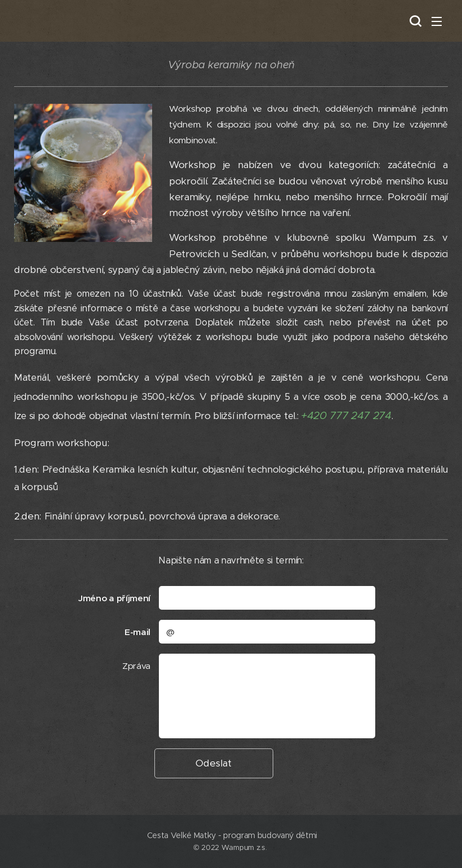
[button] (414, 21)
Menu (437, 21)
